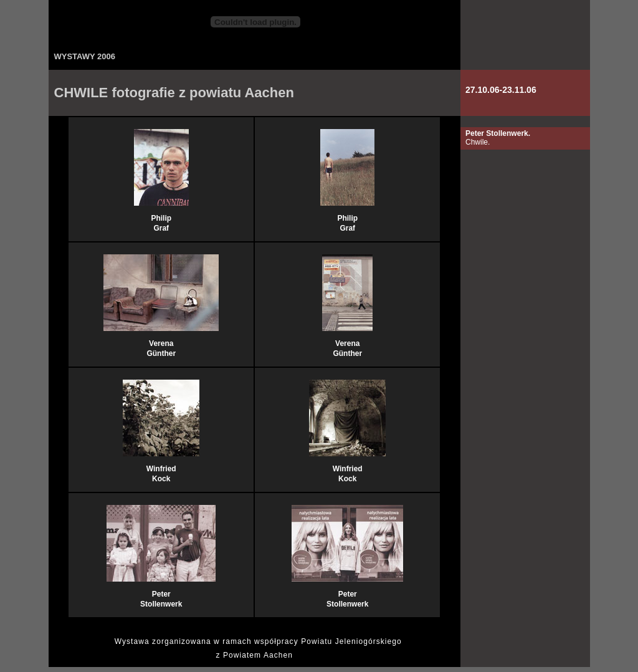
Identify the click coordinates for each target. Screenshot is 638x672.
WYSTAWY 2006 (85, 56)
